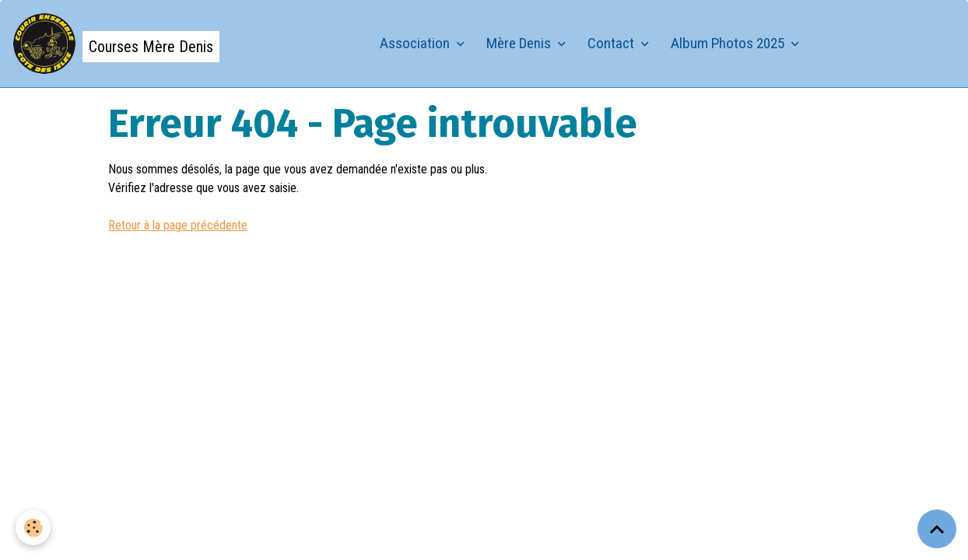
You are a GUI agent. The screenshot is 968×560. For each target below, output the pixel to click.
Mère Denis (520, 43)
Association (416, 43)
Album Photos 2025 (729, 43)
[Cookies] (33, 528)
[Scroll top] (937, 529)
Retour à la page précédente (178, 225)
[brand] (116, 44)
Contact (612, 43)
